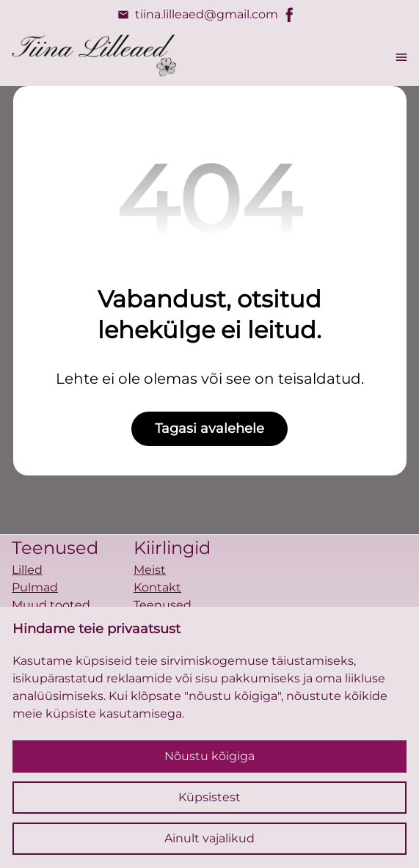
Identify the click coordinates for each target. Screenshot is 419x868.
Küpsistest (210, 797)
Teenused (163, 605)
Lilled (27, 570)
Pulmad (35, 587)
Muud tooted (51, 605)
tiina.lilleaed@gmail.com (198, 15)
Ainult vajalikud (210, 838)
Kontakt (157, 587)
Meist (150, 570)
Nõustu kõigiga (210, 756)
